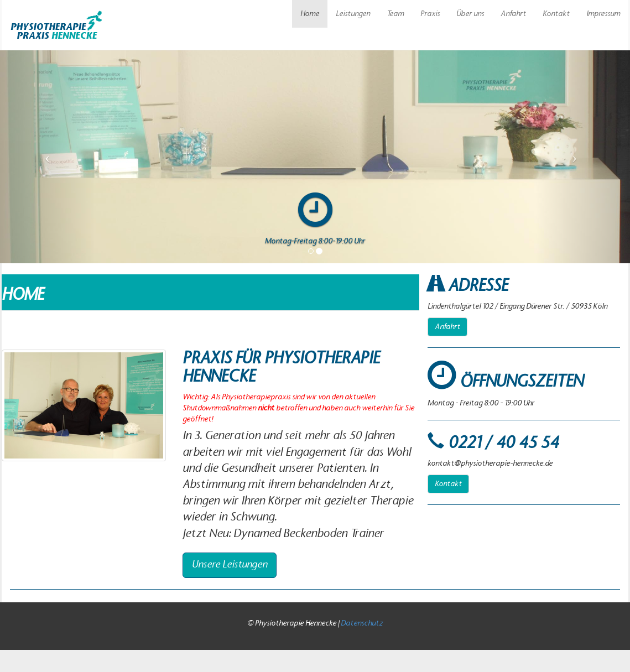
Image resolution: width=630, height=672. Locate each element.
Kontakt (556, 14)
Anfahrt (513, 14)
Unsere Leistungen (230, 565)
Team (395, 14)
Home (310, 14)
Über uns (470, 14)
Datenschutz (362, 623)
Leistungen (353, 14)
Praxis (430, 14)
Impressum (603, 14)
